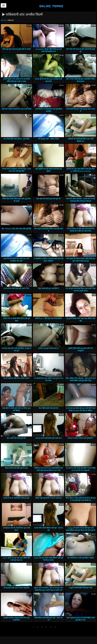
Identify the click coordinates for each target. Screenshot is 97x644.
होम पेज (3, 20)
